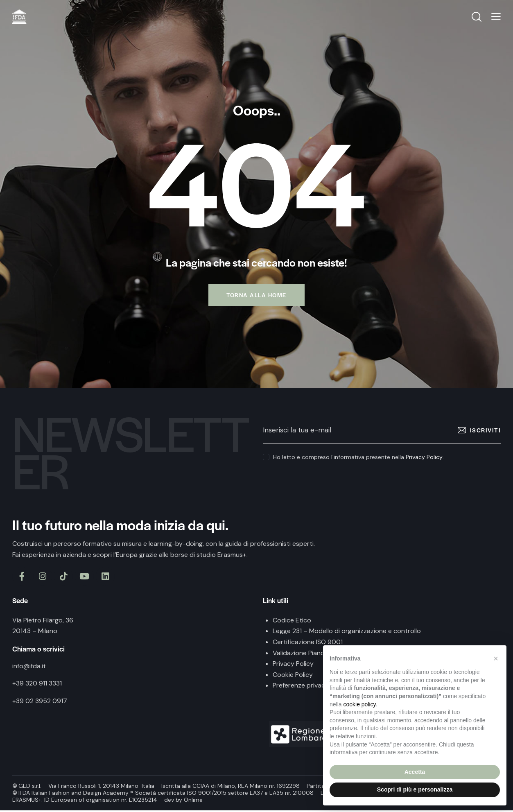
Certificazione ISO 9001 (308, 643)
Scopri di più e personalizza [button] (415, 789)
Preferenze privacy (301, 687)
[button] (496, 658)
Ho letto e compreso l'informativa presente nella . (358, 459)
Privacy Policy (424, 459)
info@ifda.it (29, 668)
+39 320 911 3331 (37, 685)
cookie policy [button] (359, 704)
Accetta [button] (415, 772)
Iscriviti (486, 432)
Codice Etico (292, 622)
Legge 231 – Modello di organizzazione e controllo (347, 632)
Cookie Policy (293, 676)
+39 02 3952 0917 (40, 702)
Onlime (193, 801)
